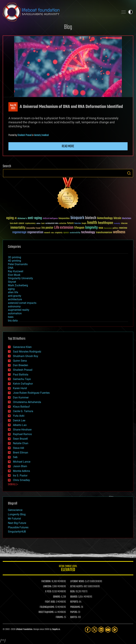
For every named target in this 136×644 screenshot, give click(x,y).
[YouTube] (108, 630)
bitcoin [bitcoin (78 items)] (117, 218)
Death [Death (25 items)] (43, 224)
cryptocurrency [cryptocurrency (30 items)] (30, 224)
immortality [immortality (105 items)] (18, 228)
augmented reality (19, 310)
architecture (15, 299)
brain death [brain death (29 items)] (14, 224)
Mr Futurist (14, 519)
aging (11, 289)
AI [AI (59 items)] (16, 218)
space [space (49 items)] (66, 232)
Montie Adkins (21, 471)
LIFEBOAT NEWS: (77, 582)
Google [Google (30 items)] (84, 224)
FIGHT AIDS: (50, 602)
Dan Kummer (21, 397)
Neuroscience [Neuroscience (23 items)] (108, 228)
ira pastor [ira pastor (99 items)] (47, 228)
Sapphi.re (56, 629)
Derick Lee (19, 420)
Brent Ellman (21, 453)
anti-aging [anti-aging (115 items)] (35, 218)
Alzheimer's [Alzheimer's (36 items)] (22, 219)
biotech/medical (41, 135)
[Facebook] (88, 630)
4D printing (14, 261)
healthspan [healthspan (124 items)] (106, 223)
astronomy (14, 306)
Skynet (12, 282)
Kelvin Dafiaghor (23, 384)
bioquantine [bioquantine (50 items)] (64, 218)
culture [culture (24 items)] (38, 224)
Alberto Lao (20, 425)
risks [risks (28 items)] (53, 233)
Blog (68, 27)
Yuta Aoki (19, 416)
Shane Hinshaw (22, 430)
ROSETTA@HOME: (46, 612)
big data (13, 320)
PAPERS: (74, 612)
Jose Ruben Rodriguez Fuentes (31, 393)
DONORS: (57, 597)
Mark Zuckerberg (18, 285)
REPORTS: (74, 602)
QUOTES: (74, 617)
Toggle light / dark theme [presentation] (130, 12)
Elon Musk (14, 275)
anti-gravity (15, 296)
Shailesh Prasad (24, 135)
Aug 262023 (13, 107)
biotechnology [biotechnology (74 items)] (105, 218)
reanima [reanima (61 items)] (123, 228)
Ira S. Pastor (20, 476)
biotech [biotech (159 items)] (91, 218)
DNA (11, 268)
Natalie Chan (21, 443)
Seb (15, 457)
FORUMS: (60, 617)
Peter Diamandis (18, 264)
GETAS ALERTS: (77, 587)
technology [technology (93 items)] (88, 232)
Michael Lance (22, 462)
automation (15, 313)
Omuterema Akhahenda (27, 402)
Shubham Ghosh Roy (26, 356)
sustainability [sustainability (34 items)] (75, 233)
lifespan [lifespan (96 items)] (79, 228)
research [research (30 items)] (47, 233)
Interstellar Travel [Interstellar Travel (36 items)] (33, 228)
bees (11, 317)
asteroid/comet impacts (22, 303)
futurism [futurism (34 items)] (78, 224)
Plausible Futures (18, 527)
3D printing (14, 257)
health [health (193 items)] (92, 223)
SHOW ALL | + (13, 485)
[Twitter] (94, 630)
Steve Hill (19, 448)
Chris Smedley (21, 480)
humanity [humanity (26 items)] (117, 224)
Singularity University (20, 278)
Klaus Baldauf (21, 407)
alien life (13, 292)
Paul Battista (21, 375)
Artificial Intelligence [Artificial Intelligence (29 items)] (50, 219)
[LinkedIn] (101, 630)
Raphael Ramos (22, 434)
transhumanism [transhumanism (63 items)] (104, 232)
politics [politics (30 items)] (115, 228)
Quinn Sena (20, 361)
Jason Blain (20, 466)
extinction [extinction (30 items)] (63, 224)
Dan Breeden (21, 365)
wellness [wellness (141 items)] (119, 232)
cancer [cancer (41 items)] (21, 223)
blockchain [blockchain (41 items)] (127, 219)
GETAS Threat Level (68, 569)
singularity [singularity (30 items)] (59, 233)
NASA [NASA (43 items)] (101, 228)
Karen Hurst (20, 388)
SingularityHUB (17, 532)
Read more (68, 146)
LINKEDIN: (47, 587)
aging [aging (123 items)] (10, 218)
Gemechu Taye (22, 379)
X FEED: (48, 592)
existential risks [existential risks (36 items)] (52, 224)
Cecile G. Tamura (23, 411)
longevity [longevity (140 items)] (91, 228)
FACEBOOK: (46, 582)
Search (129, 173)
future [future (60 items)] (70, 223)
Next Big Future (17, 523)
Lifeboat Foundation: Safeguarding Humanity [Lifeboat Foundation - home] (60, 12)
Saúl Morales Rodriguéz (27, 352)
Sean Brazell (20, 439)
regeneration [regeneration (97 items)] (35, 232)
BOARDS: (74, 597)
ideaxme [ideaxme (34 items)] (124, 224)
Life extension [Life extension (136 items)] (64, 228)
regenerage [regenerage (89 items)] (19, 232)
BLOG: (73, 592)
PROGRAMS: (75, 607)
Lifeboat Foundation (24, 629)
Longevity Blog (17, 514)
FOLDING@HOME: (47, 607)
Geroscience (15, 510)
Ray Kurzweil (16, 271)
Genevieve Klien (22, 347)
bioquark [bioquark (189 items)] (77, 218)
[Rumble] (115, 630)
